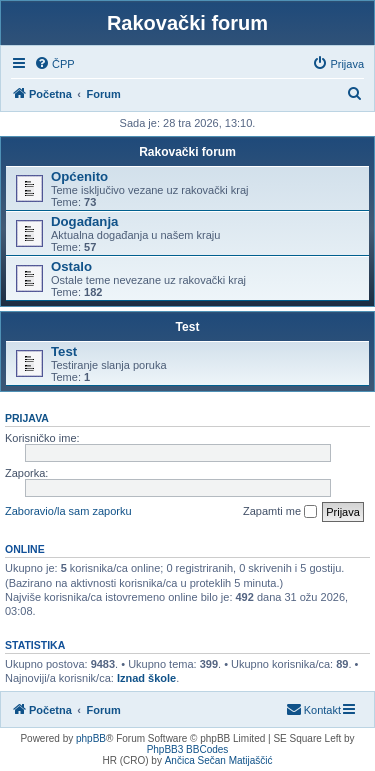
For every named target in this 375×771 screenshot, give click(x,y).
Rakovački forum (187, 152)
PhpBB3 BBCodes (188, 749)
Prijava (27, 418)
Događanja (84, 221)
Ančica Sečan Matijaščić (219, 760)
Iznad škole (146, 678)
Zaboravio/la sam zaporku (68, 511)
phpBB (91, 738)
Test (188, 327)
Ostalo (71, 266)
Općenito (79, 176)
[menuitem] (54, 64)
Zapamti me (280, 512)
